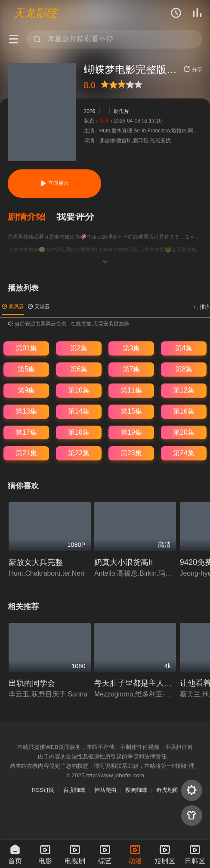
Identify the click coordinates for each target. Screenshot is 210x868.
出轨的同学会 (32, 683)
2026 (90, 111)
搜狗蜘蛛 (136, 790)
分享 (193, 70)
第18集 (79, 432)
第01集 (26, 348)
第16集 (184, 411)
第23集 (131, 453)
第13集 (26, 411)
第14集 (79, 411)
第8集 (184, 369)
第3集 (131, 348)
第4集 (184, 348)
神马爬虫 (105, 790)
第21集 (26, 453)
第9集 (26, 390)
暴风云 (13, 307)
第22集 (79, 453)
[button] (32, 217)
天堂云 (39, 307)
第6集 (79, 369)
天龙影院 (35, 13)
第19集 (131, 432)
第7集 (131, 369)
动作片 (121, 111)
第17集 (26, 432)
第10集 (79, 390)
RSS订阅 (43, 790)
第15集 (131, 411)
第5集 (26, 369)
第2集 (79, 348)
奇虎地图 (167, 790)
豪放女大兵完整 (36, 562)
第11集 (131, 390)
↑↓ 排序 (202, 307)
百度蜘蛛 (74, 790)
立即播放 (54, 183)
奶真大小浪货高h (124, 562)
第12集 (184, 390)
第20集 (184, 432)
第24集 (184, 453)
